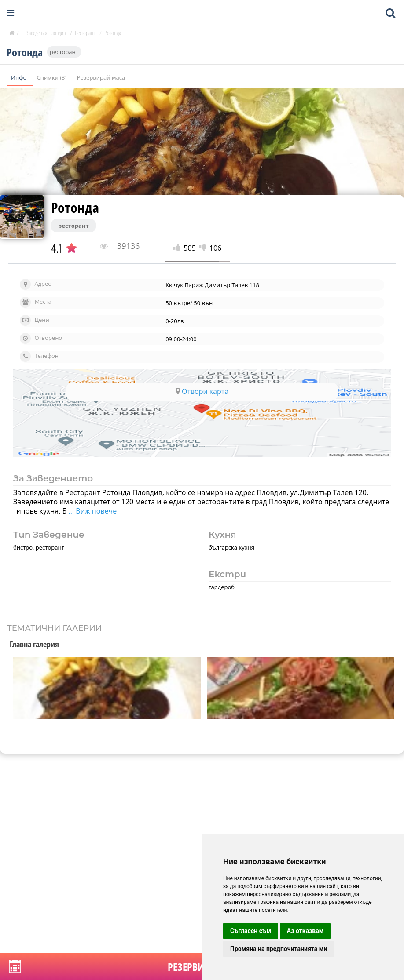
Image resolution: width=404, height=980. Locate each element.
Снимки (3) (53, 77)
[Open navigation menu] (10, 13)
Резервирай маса (101, 77)
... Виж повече (92, 511)
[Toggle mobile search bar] (390, 13)
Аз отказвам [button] (305, 931)
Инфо (20, 77)
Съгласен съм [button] (251, 931)
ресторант (64, 52)
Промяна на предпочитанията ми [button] (279, 949)
